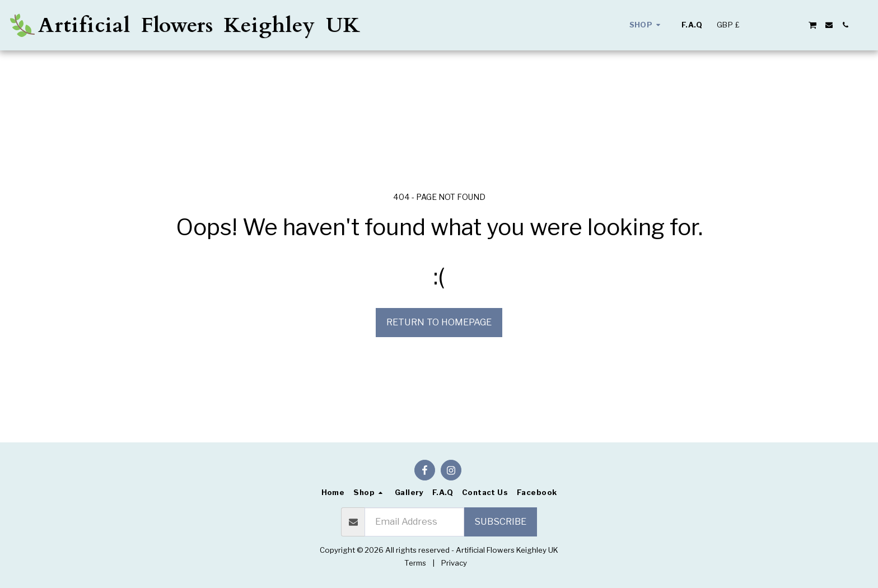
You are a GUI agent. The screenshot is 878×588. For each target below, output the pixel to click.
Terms (415, 563)
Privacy (454, 563)
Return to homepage (439, 322)
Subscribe (500, 521)
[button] (763, 25)
